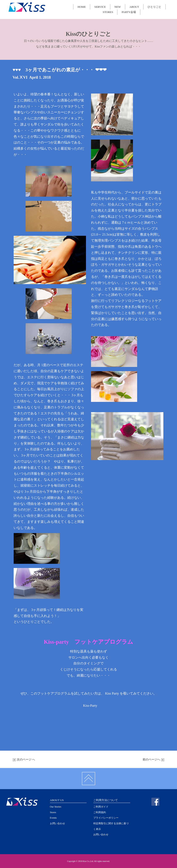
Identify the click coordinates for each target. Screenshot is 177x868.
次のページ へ (24, 760)
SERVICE (100, 7)
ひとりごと (154, 7)
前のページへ (154, 760)
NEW (118, 7)
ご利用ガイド (101, 807)
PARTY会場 (129, 12)
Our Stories (56, 807)
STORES (108, 12)
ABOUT (134, 7)
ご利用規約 (100, 812)
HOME (82, 7)
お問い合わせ (57, 823)
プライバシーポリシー (106, 818)
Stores (53, 812)
